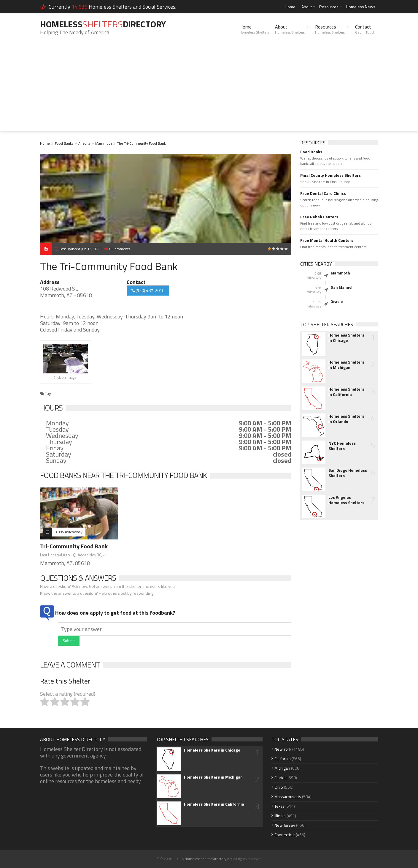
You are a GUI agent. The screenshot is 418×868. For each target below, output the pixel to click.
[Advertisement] (209, 90)
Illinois (280, 816)
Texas (279, 806)
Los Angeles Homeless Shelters (346, 500)
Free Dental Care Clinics (323, 193)
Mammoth (104, 143)
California (283, 759)
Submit (69, 641)
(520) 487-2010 (148, 290)
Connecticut (285, 835)
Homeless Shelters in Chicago (346, 338)
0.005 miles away (69, 532)
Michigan (282, 768)
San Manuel (342, 287)
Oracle (337, 302)
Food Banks (64, 143)
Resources (329, 7)
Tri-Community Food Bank (74, 546)
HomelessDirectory (103, 24)
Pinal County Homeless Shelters (330, 175)
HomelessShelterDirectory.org (208, 859)
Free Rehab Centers (319, 217)
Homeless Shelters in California (346, 392)
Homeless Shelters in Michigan (346, 365)
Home (290, 7)
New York (283, 749)
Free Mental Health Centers (327, 240)
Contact (365, 29)
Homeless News (361, 7)
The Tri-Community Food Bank (141, 143)
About (307, 7)
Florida (280, 778)
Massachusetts (288, 797)
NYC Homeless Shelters (342, 446)
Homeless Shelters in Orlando (346, 419)
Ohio (279, 787)
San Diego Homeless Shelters (348, 473)
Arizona (84, 143)
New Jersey (285, 825)
